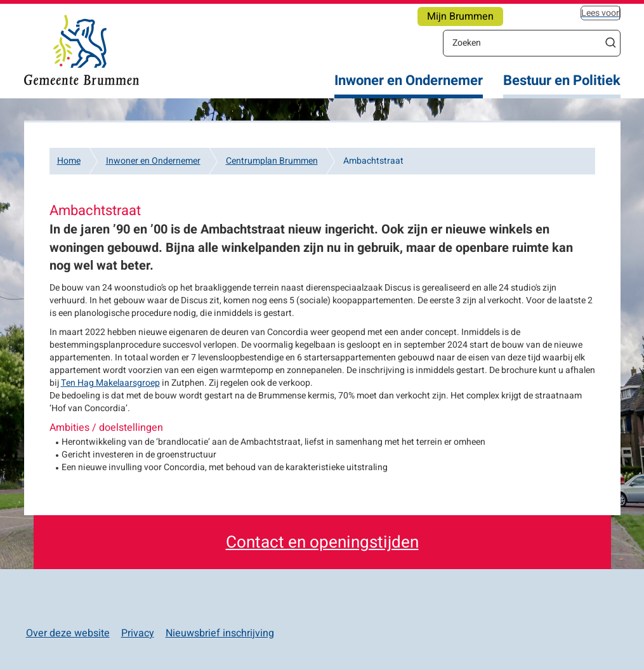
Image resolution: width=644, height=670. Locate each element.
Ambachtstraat (373, 161)
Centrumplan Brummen (272, 161)
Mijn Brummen (460, 16)
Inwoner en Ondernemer (409, 81)
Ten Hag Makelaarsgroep (110, 383)
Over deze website (68, 633)
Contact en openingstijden (322, 542)
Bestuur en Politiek (562, 81)
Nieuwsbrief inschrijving (220, 633)
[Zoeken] (522, 43)
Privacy (138, 633)
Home (69, 161)
